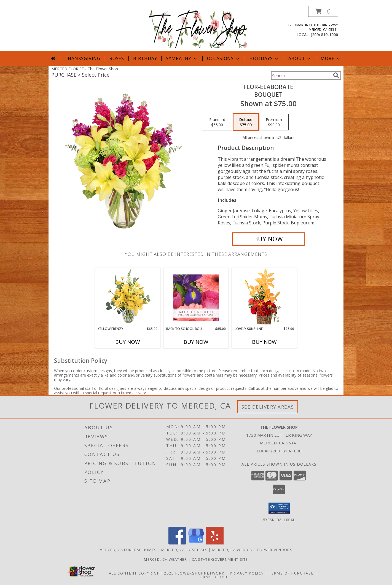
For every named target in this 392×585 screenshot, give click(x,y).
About (300, 58)
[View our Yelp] (215, 543)
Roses (117, 58)
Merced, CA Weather (165, 559)
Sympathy (182, 58)
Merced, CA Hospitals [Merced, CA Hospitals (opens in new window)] (184, 549)
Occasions (224, 58)
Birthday (145, 58)
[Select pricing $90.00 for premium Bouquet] (274, 122)
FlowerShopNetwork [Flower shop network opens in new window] (200, 573)
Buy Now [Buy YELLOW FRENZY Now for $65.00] (128, 342)
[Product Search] (301, 76)
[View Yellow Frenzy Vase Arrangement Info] (128, 297)
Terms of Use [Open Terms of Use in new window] (213, 576)
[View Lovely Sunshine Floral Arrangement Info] (265, 297)
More (331, 58)
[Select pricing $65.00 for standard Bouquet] (217, 122)
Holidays (264, 58)
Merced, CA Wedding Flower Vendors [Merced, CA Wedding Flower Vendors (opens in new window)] (252, 549)
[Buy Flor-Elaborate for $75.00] (268, 239)
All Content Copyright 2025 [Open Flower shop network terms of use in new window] (141, 573)
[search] (336, 75)
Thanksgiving (82, 58)
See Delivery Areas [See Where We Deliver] (268, 407)
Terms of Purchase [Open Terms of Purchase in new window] (291, 573)
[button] (323, 11)
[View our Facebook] (177, 543)
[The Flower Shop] (198, 28)
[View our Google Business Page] (196, 543)
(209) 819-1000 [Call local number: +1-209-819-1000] (324, 35)
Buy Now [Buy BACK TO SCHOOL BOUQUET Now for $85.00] (196, 342)
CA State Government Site (220, 559)
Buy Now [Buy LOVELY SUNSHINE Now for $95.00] (264, 342)
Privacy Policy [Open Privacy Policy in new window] (247, 573)
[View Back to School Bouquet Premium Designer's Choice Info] (196, 297)
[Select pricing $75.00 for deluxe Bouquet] (246, 122)
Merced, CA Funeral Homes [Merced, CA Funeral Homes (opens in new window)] (128, 549)
